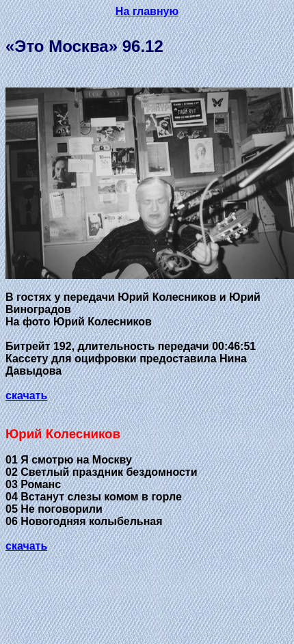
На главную (147, 11)
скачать (26, 395)
